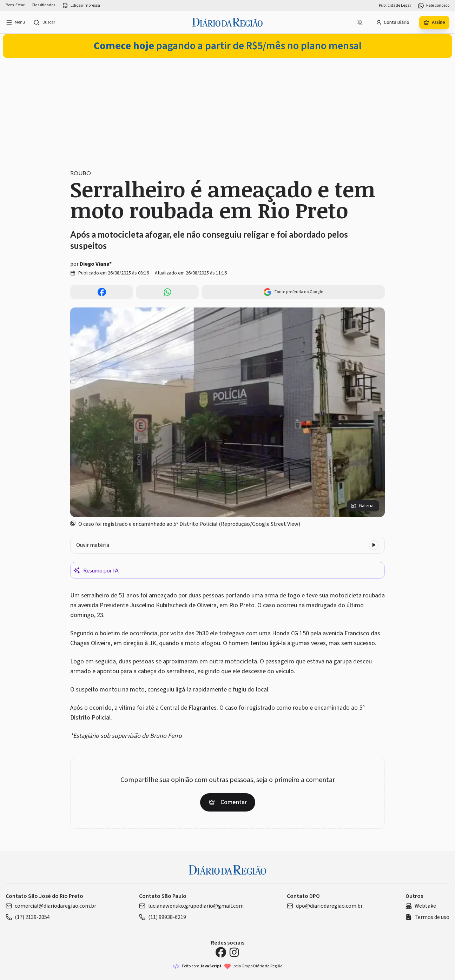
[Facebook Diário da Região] (221, 952)
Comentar (228, 802)
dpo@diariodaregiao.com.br (325, 906)
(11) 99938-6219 (163, 917)
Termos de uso (427, 917)
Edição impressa (81, 6)
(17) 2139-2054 (28, 917)
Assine (434, 22)
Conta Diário (393, 22)
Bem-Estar (15, 5)
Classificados (43, 5)
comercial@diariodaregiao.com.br (51, 906)
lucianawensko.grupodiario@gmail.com (191, 906)
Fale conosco (434, 6)
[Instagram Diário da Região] (234, 952)
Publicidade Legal (395, 6)
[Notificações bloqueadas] (360, 22)
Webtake (421, 906)
